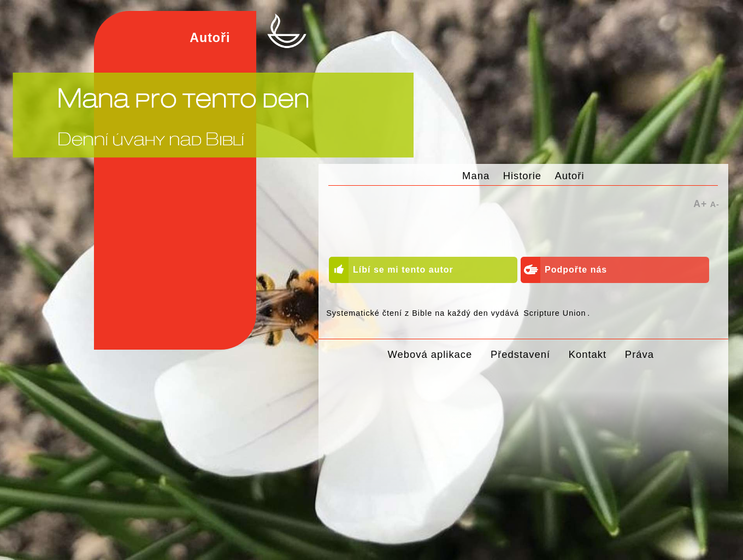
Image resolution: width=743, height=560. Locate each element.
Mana (476, 176)
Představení (520, 354)
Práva (639, 354)
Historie (522, 176)
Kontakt (588, 354)
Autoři (569, 176)
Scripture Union (555, 313)
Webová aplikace (430, 354)
